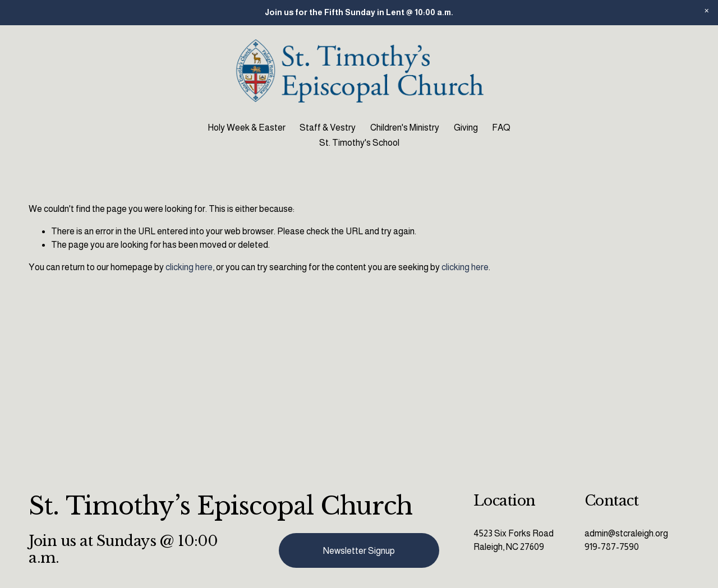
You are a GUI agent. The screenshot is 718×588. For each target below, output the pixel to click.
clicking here (189, 267)
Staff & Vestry (328, 128)
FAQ (501, 128)
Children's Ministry (405, 128)
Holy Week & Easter (247, 128)
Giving (466, 128)
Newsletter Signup (359, 551)
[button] (707, 11)
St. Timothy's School (359, 143)
